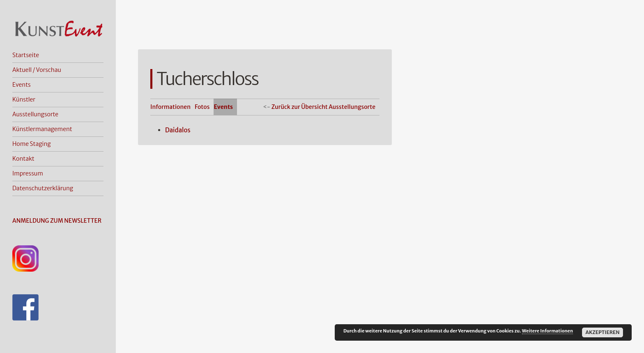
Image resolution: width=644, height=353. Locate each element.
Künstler (24, 99)
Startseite (26, 55)
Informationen (170, 107)
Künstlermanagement (42, 129)
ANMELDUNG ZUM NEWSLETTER (57, 221)
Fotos (202, 107)
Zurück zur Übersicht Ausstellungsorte (323, 107)
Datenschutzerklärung (43, 188)
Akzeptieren (602, 332)
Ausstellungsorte (35, 114)
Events (22, 85)
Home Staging (32, 144)
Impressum (28, 173)
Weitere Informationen (547, 331)
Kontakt (23, 159)
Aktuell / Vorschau (37, 70)
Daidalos (178, 130)
